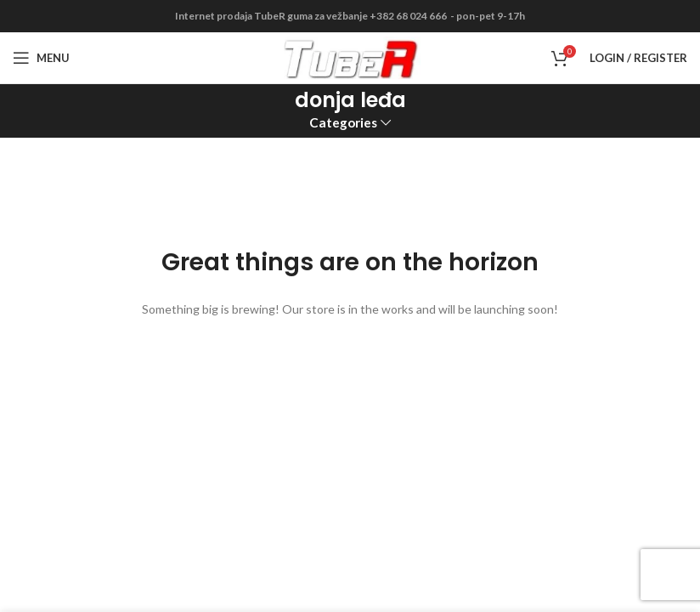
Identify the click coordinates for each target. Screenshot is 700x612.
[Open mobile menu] (41, 58)
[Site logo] (350, 57)
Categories (343, 123)
